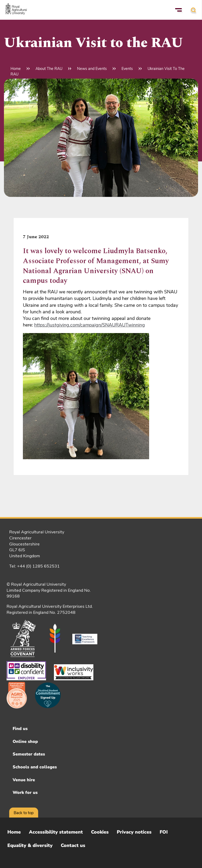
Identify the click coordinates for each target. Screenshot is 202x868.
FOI (164, 832)
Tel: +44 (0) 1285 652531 (34, 566)
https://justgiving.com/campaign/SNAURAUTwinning (90, 325)
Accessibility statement (56, 832)
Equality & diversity (30, 845)
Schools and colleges (35, 767)
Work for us (25, 793)
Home (16, 69)
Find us (20, 729)
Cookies (100, 832)
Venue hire (24, 780)
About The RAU (49, 69)
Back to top (24, 813)
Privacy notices (134, 832)
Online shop (25, 742)
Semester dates (29, 754)
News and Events (92, 69)
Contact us (73, 845)
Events (127, 69)
